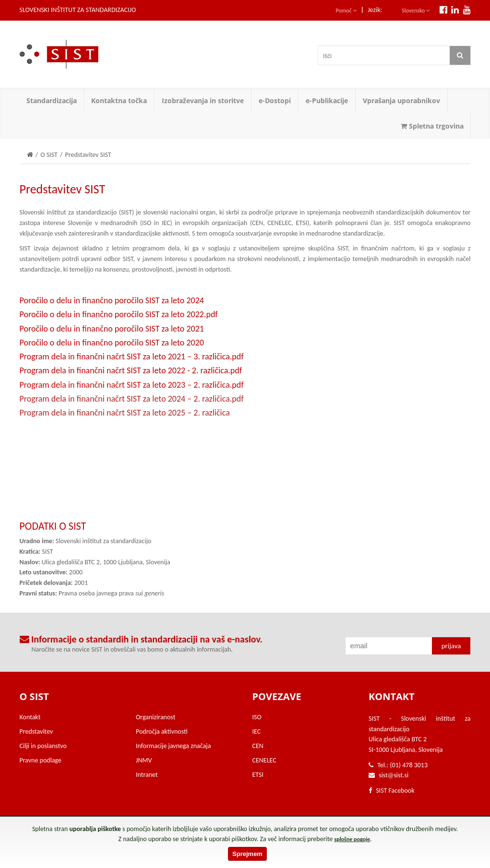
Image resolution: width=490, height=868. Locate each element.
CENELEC (264, 760)
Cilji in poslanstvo (43, 746)
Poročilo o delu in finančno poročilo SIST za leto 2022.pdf (119, 314)
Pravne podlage (41, 760)
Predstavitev (36, 731)
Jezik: (375, 10)
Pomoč (347, 11)
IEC (257, 731)
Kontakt (30, 717)
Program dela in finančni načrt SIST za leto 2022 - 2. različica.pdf (131, 370)
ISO (257, 717)
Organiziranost (155, 717)
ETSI (258, 775)
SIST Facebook (392, 791)
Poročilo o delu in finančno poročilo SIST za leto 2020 (112, 343)
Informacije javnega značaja (173, 746)
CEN (258, 746)
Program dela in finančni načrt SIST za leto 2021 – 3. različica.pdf (132, 357)
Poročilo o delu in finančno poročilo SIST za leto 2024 (112, 300)
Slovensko (416, 11)
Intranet (147, 775)
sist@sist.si (394, 775)
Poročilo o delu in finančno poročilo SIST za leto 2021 (112, 329)
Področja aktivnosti (162, 731)
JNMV (144, 760)
